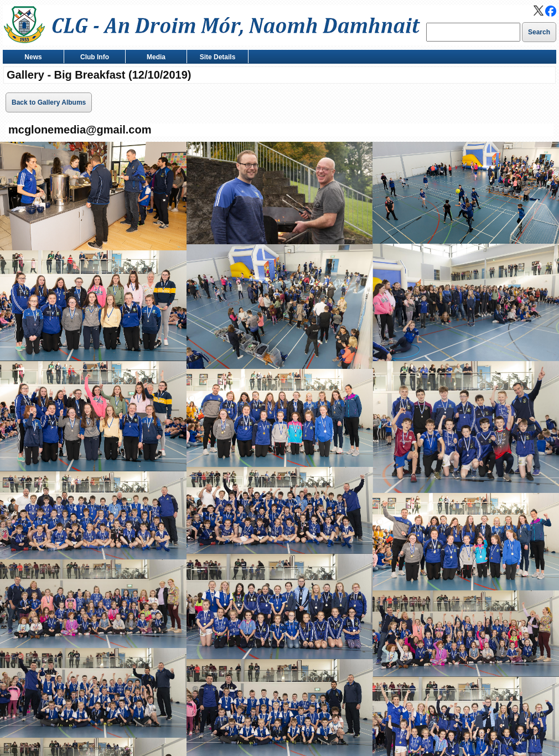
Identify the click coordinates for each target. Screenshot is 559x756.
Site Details (215, 58)
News (31, 58)
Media (154, 58)
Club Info (92, 58)
